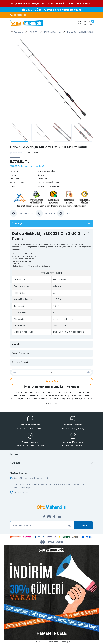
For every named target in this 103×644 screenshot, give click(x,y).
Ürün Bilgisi (18, 223)
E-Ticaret (45, 642)
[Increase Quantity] (90, 372)
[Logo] (26, 23)
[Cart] (91, 23)
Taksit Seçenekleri (21, 353)
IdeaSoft (37, 642)
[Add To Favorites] (22, 213)
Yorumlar (16, 344)
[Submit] (83, 525)
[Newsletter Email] (51, 525)
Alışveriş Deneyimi (21, 362)
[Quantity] (51, 372)
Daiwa (41, 175)
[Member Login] (85, 23)
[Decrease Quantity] (13, 372)
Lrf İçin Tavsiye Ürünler (48, 182)
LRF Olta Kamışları (47, 171)
